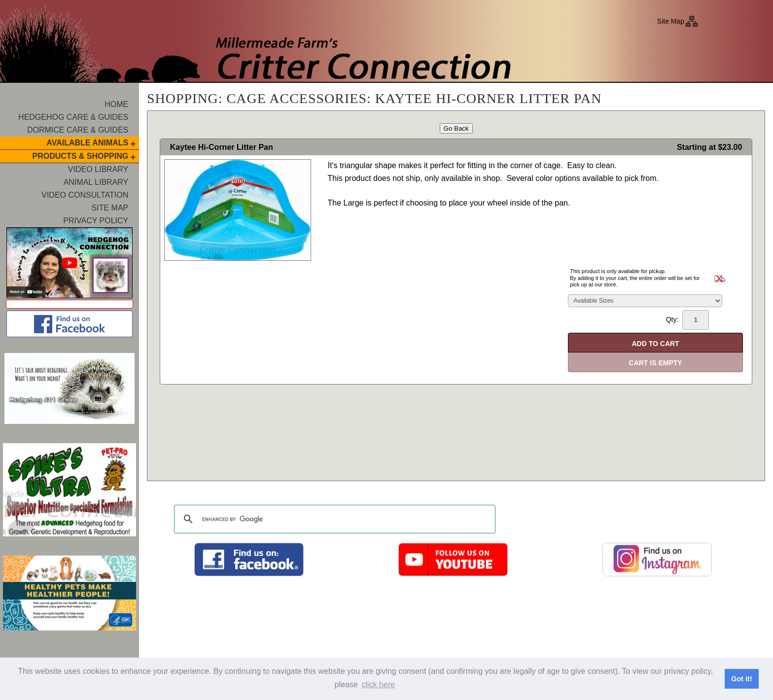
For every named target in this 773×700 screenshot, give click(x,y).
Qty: (687, 320)
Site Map (671, 21)
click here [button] (378, 684)
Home (116, 104)
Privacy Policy (96, 221)
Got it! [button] (741, 679)
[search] (333, 519)
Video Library (98, 169)
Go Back (456, 128)
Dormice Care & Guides (78, 130)
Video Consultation (85, 195)
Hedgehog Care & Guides (73, 117)
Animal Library (96, 182)
